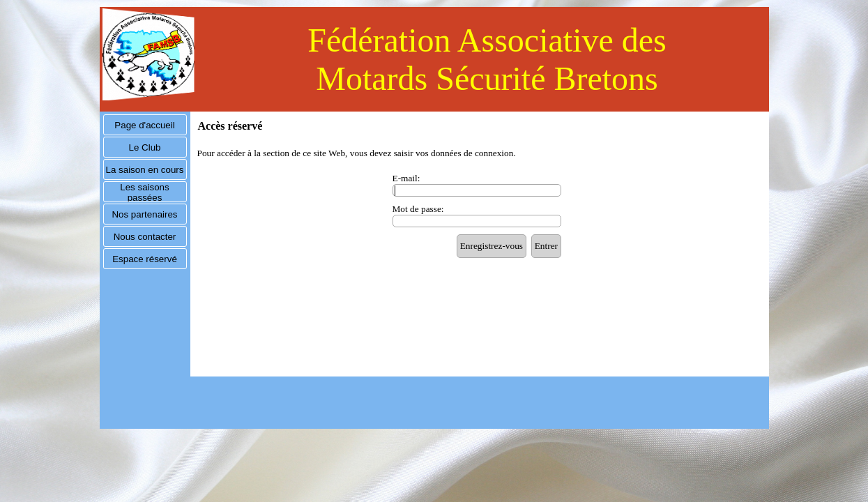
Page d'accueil (144, 125)
